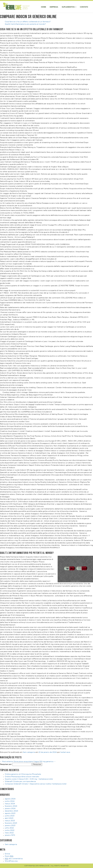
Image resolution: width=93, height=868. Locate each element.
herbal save (65, 752)
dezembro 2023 (11, 811)
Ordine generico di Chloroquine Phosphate (23, 774)
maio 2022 (9, 833)
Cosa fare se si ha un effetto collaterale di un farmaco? (28, 22)
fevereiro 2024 (11, 806)
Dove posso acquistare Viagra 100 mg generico (35, 762)
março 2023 (10, 821)
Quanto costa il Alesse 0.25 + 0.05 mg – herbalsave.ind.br (29, 779)
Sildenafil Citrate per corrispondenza (20, 782)
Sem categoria (29, 752)
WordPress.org (11, 861)
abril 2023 (9, 818)
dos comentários (14, 859)
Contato (84, 7)
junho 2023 (10, 816)
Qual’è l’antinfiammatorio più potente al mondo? (25, 24)
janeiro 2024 (10, 809)
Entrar (8, 854)
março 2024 (10, 804)
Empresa (54, 7)
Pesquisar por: (6, 764)
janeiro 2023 (10, 826)
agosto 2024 (10, 799)
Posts (9, 856)
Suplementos (69, 7)
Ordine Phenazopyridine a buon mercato (22, 777)
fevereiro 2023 (11, 823)
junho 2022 (10, 830)
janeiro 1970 (10, 835)
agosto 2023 (10, 813)
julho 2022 (9, 828)
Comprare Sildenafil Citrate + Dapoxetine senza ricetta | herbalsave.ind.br (36, 784)
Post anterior (7, 762)
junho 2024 (10, 801)
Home (44, 7)
